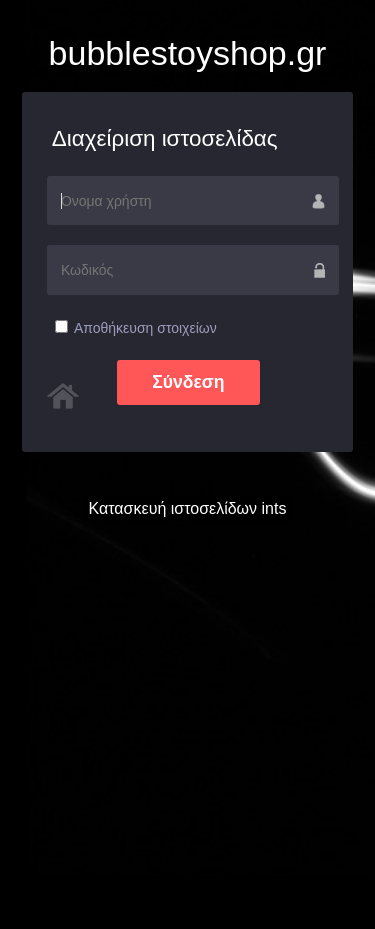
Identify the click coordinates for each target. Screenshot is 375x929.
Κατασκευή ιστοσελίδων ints (188, 508)
